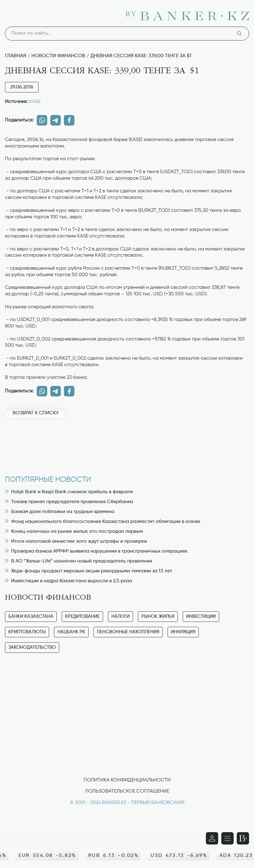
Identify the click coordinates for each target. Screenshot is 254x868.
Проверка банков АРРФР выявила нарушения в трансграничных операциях (96, 551)
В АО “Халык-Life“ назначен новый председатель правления (79, 561)
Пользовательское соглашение (127, 791)
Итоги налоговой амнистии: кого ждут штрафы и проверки (76, 541)
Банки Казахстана (31, 616)
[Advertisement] (127, 444)
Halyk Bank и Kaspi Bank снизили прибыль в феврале (69, 492)
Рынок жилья (158, 616)
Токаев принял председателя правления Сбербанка (69, 502)
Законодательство (32, 647)
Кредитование (82, 616)
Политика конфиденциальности (127, 780)
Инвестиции (201, 616)
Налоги (121, 616)
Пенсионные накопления (128, 632)
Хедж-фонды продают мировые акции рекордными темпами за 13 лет (89, 571)
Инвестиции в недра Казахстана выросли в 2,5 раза (69, 581)
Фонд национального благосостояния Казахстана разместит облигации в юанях (103, 522)
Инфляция (183, 632)
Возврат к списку (36, 413)
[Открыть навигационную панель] (227, 838)
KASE (35, 102)
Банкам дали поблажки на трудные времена (60, 512)
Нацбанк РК (71, 632)
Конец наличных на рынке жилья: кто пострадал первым (74, 532)
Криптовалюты (27, 632)
